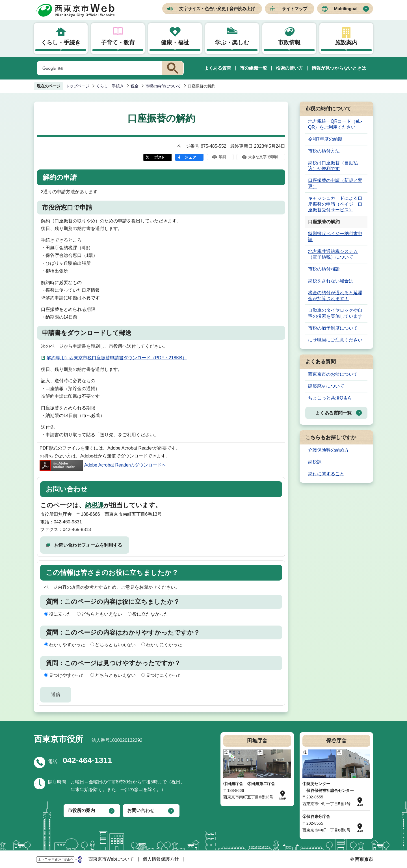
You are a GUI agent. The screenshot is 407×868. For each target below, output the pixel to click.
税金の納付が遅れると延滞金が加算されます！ (335, 296)
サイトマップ (295, 9)
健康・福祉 (175, 42)
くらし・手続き (61, 42)
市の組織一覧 (254, 68)
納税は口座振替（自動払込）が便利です (333, 166)
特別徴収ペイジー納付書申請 (335, 237)
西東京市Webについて (111, 859)
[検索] (98, 68)
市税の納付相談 (324, 269)
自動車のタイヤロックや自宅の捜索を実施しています (335, 313)
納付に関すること (326, 474)
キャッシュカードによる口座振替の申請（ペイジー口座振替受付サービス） (335, 204)
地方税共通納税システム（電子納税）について (333, 254)
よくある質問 (218, 68)
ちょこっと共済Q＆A (329, 398)
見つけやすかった (67, 675)
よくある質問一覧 (334, 413)
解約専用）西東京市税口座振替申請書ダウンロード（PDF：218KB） (117, 358)
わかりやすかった (67, 645)
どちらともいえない (102, 614)
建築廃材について (326, 386)
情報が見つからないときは (339, 68)
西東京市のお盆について (333, 374)
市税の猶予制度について (333, 328)
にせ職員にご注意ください (336, 340)
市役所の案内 (81, 810)
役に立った (60, 614)
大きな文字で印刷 (263, 157)
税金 (135, 86)
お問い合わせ (141, 810)
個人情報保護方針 (161, 859)
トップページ (77, 86)
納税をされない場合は (331, 281)
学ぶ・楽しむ (232, 42)
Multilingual (346, 9)
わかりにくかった (164, 645)
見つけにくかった (164, 675)
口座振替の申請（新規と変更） (335, 183)
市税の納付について (163, 86)
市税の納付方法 (324, 151)
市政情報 (289, 42)
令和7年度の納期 (325, 139)
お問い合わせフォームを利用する (88, 545)
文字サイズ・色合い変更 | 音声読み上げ (217, 9)
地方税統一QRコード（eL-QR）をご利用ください (335, 124)
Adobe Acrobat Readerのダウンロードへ (103, 465)
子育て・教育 (118, 42)
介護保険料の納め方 (328, 450)
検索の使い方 (289, 68)
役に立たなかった (150, 614)
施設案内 (346, 42)
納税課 (94, 505)
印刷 (222, 157)
